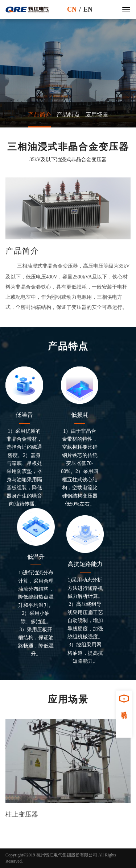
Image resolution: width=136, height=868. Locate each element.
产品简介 (40, 115)
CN (72, 9)
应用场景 (97, 115)
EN (88, 9)
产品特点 (68, 115)
